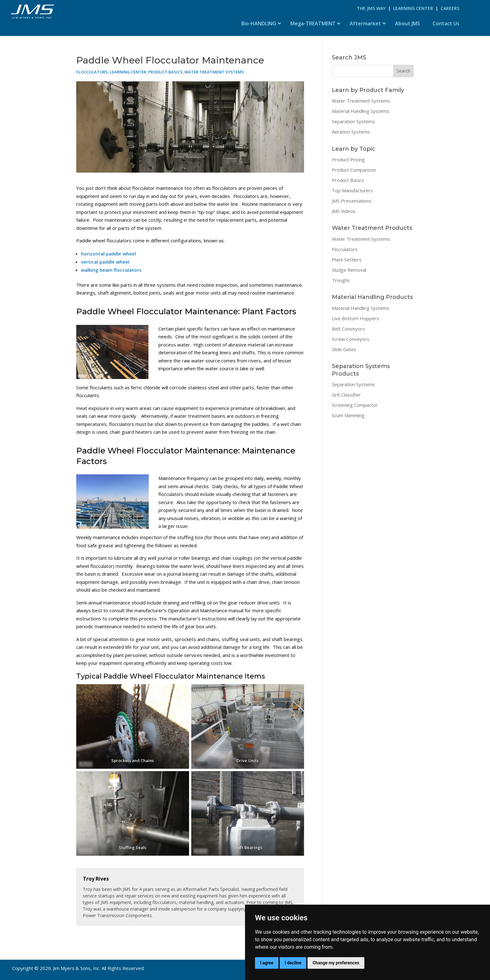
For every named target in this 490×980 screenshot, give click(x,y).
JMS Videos (344, 211)
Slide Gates (344, 349)
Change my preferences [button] (336, 963)
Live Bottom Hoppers (355, 318)
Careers (450, 8)
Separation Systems (353, 121)
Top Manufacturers (352, 190)
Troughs (341, 280)
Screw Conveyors (351, 339)
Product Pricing (348, 159)
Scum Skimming (348, 415)
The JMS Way (371, 8)
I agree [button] (267, 963)
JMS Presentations (352, 201)
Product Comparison (354, 170)
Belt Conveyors (348, 329)
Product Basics (165, 72)
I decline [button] (293, 963)
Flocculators (92, 72)
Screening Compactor (355, 405)
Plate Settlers (347, 260)
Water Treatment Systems (214, 72)
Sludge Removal (349, 270)
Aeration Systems (351, 132)
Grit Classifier (346, 395)
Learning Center (413, 8)
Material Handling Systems (361, 111)
